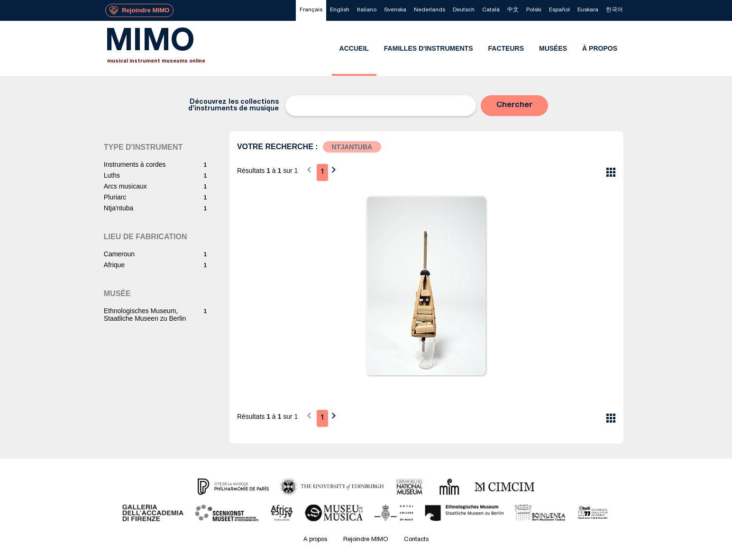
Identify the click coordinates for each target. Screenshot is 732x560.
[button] (514, 106)
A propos (315, 540)
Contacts (416, 540)
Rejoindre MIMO (366, 540)
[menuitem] (311, 10)
